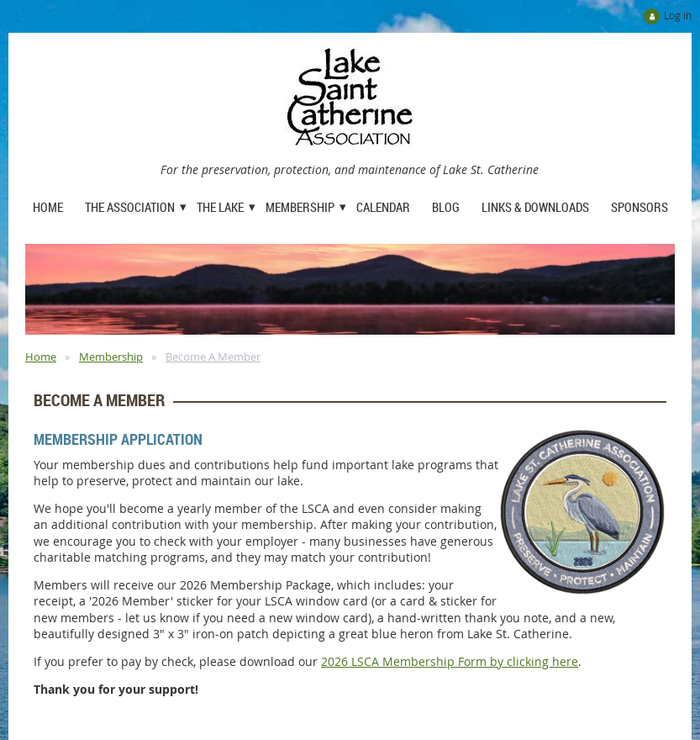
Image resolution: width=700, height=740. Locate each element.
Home (41, 357)
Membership (111, 357)
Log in (678, 15)
